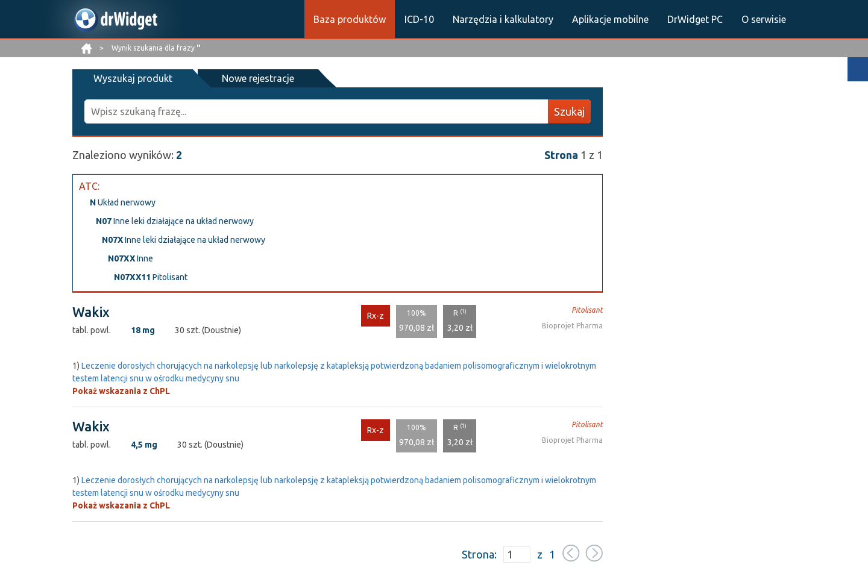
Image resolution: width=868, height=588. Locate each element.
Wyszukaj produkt (133, 78)
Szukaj (569, 111)
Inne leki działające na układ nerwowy (175, 221)
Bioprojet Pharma (572, 326)
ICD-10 (419, 19)
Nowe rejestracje (258, 78)
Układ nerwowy (123, 202)
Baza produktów (350, 19)
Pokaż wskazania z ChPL (121, 391)
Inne (131, 258)
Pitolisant (151, 277)
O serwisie (764, 19)
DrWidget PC (695, 19)
